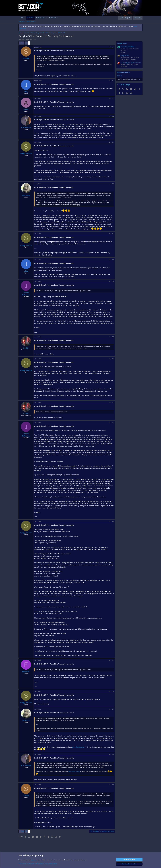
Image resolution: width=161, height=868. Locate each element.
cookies (34, 860)
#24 (113, 116)
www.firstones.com (79, 747)
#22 (113, 81)
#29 (113, 282)
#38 (113, 754)
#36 (113, 691)
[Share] (110, 47)
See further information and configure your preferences (38, 864)
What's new (40, 18)
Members (52, 18)
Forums (30, 18)
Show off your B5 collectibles (131, 63)
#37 (113, 709)
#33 (113, 423)
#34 (113, 522)
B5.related (124, 67)
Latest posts (122, 43)
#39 (113, 785)
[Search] (138, 18)
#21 (113, 47)
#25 (113, 142)
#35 (113, 660)
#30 (113, 337)
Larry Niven (125, 56)
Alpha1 (22, 39)
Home (22, 18)
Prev (22, 43)
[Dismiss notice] (140, 26)
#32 (113, 403)
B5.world (123, 53)
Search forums (31, 21)
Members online (124, 72)
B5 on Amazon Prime (128, 47)
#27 (113, 234)
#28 (113, 260)
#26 (113, 184)
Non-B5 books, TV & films (128, 60)
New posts (22, 21)
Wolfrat (120, 76)
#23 (113, 98)
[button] (46, 18)
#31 (113, 359)
